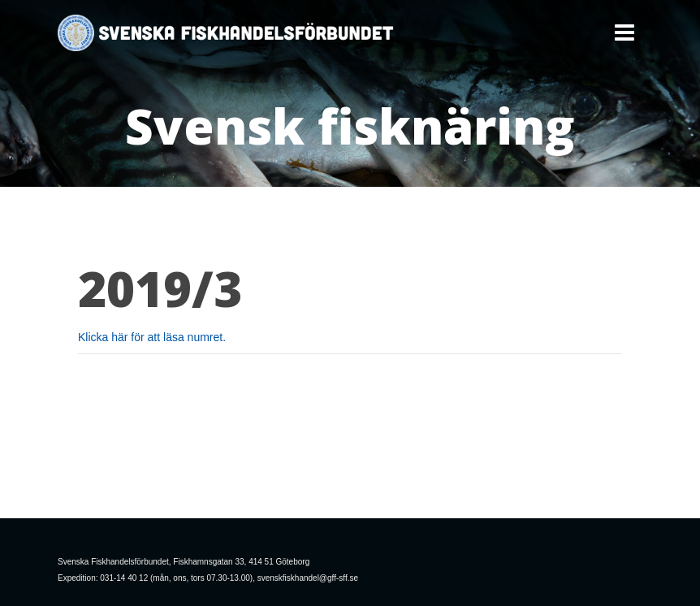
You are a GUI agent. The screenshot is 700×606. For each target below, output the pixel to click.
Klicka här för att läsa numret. (152, 337)
